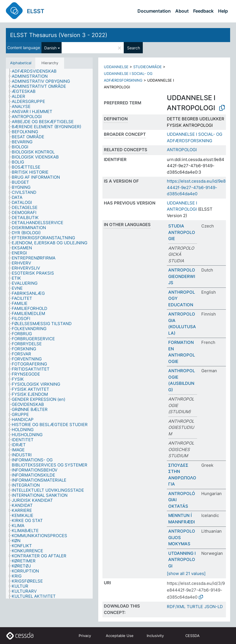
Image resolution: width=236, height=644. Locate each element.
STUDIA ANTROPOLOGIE (182, 232)
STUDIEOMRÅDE (148, 67)
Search (134, 48)
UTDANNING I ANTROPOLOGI (182, 560)
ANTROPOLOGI (182, 150)
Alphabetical (21, 63)
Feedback (203, 11)
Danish (50, 48)
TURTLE (195, 607)
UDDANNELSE (116, 67)
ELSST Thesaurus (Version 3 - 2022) (59, 35)
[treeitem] (37, 71)
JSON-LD (214, 607)
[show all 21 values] (186, 573)
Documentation (154, 11)
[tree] (49, 334)
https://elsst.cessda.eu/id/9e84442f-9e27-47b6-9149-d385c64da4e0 (196, 187)
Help (223, 11)
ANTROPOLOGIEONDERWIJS (182, 276)
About (182, 11)
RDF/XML (176, 607)
